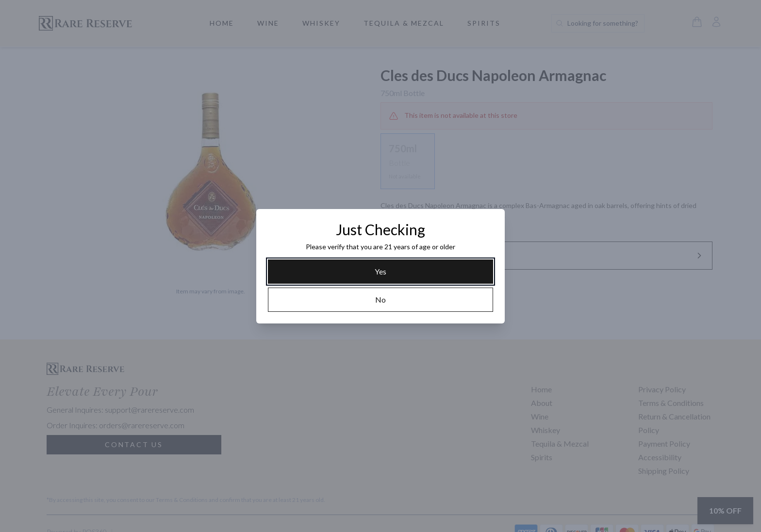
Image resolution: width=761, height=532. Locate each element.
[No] (380, 300)
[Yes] (380, 272)
